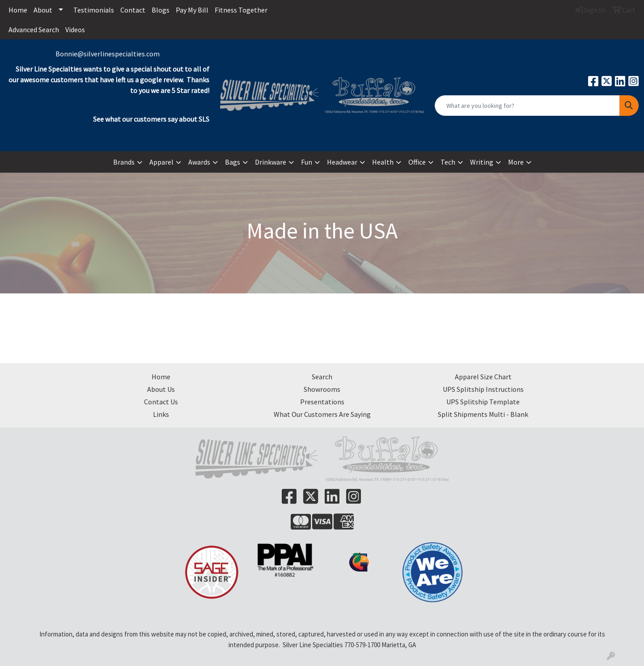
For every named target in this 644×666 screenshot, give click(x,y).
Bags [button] (233, 162)
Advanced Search (34, 30)
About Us (161, 389)
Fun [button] (307, 162)
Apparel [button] (161, 162)
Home (18, 10)
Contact (133, 10)
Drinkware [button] (271, 162)
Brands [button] (124, 162)
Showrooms (322, 389)
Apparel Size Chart (483, 377)
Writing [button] (482, 162)
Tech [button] (448, 162)
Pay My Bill (192, 10)
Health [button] (383, 162)
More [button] (516, 162)
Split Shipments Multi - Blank (483, 414)
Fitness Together (241, 10)
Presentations (322, 402)
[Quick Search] (527, 106)
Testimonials (94, 10)
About (43, 10)
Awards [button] (199, 162)
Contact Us (161, 402)
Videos (75, 30)
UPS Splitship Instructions (483, 389)
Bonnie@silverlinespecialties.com (108, 54)
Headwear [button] (342, 162)
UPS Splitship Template (483, 402)
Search (322, 377)
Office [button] (417, 162)
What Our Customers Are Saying (322, 414)
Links (161, 414)
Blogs (161, 10)
